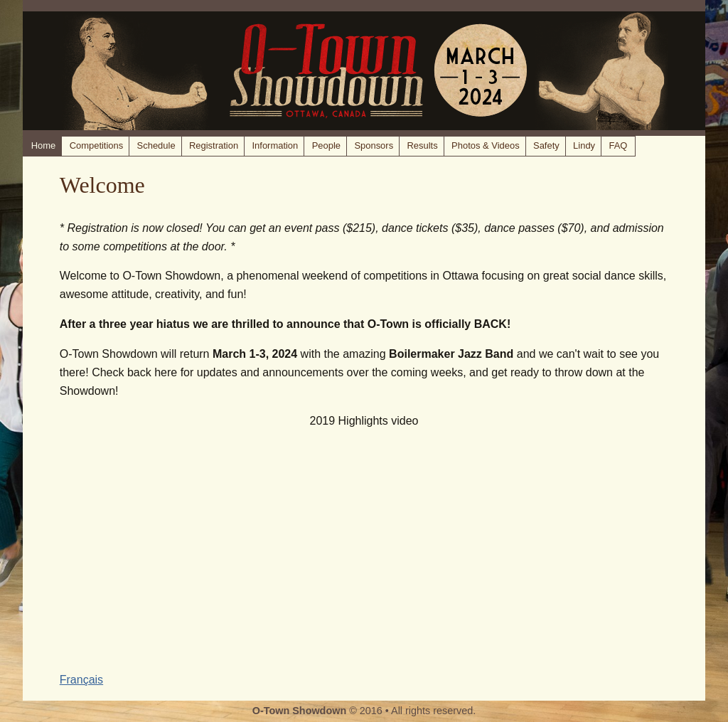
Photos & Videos (486, 145)
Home (44, 145)
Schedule (156, 145)
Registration (214, 145)
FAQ (618, 145)
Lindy (584, 145)
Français (81, 680)
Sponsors (374, 145)
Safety (546, 145)
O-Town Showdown (299, 711)
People (326, 145)
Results (423, 145)
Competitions (97, 145)
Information (275, 145)
